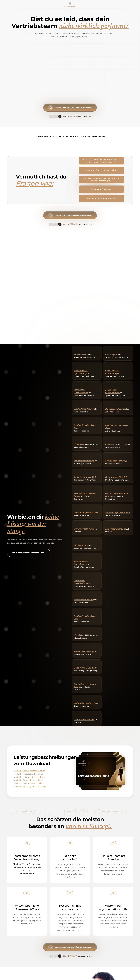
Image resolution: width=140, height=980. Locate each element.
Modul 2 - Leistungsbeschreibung (29, 777)
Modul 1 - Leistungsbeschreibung (29, 771)
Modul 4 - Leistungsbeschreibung (30, 787)
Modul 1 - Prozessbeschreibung (28, 774)
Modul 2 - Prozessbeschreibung (28, 780)
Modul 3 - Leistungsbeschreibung (29, 783)
